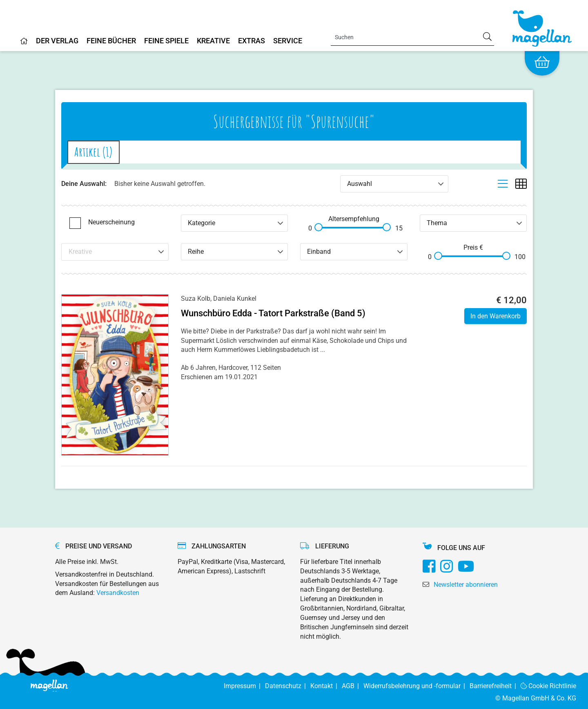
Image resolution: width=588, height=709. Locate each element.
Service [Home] (288, 41)
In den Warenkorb (496, 316)
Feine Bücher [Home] (111, 41)
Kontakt (326, 686)
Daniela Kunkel (235, 299)
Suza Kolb (196, 299)
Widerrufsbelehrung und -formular (416, 686)
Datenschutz (288, 686)
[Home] (24, 44)
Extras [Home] (252, 41)
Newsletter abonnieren (466, 585)
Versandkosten (118, 593)
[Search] (412, 37)
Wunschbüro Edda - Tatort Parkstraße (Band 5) (273, 313)
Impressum (244, 686)
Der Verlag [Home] (57, 41)
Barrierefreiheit (495, 686)
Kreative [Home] (213, 41)
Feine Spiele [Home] (166, 41)
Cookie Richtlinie (549, 686)
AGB (353, 686)
